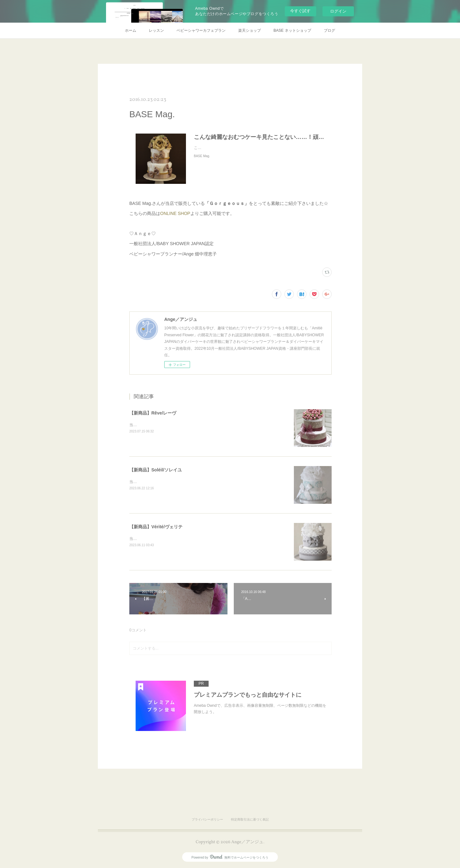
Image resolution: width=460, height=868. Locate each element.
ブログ (329, 30)
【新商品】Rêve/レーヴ (153, 413)
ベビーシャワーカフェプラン (201, 30)
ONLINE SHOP (175, 213)
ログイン (338, 11)
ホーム (131, 30)
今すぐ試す (300, 11)
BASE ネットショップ (292, 30)
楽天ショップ (250, 30)
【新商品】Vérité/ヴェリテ (156, 527)
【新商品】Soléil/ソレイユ (156, 470)
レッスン (156, 30)
